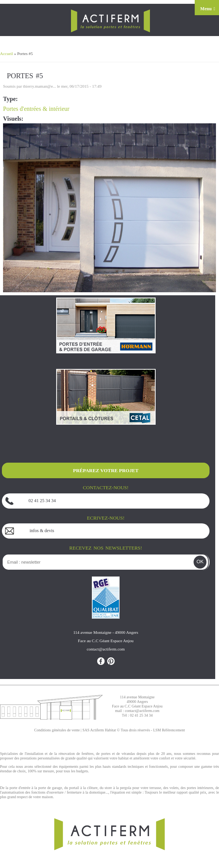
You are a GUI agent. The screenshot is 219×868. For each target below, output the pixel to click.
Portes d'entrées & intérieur (36, 109)
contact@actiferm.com (142, 711)
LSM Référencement (169, 730)
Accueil (6, 54)
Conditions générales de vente (57, 730)
